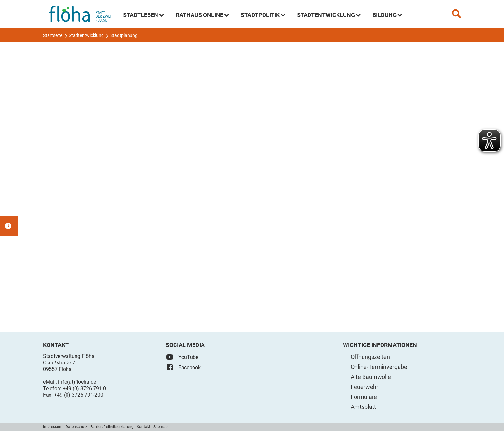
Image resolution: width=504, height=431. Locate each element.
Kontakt (144, 427)
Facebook (183, 367)
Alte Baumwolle (371, 377)
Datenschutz (76, 427)
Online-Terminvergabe (379, 367)
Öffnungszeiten (370, 357)
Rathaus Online (203, 15)
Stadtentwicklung (329, 15)
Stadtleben (144, 15)
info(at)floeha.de (77, 382)
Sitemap (161, 427)
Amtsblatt (363, 407)
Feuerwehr (364, 387)
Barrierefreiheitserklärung (112, 427)
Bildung (388, 15)
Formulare (364, 397)
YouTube (182, 357)
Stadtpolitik (263, 15)
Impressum (53, 427)
